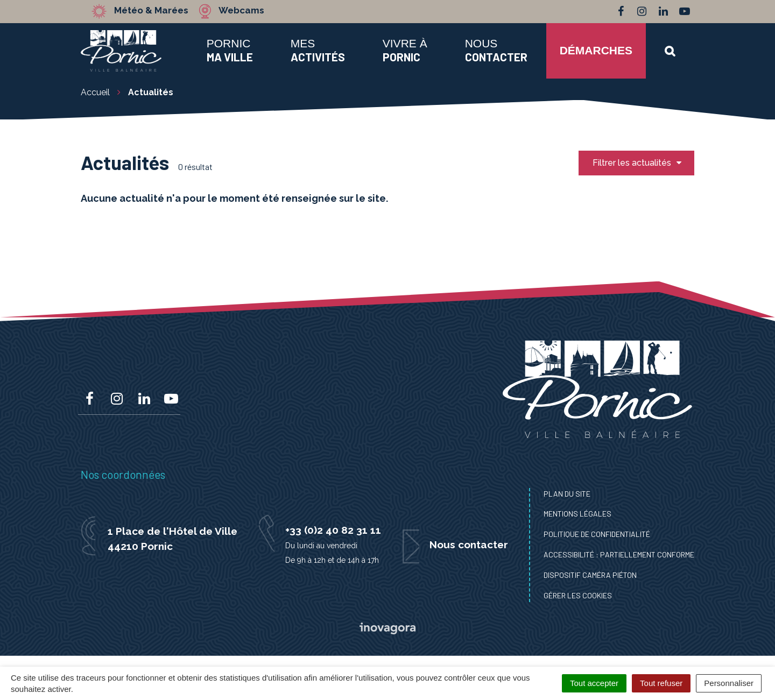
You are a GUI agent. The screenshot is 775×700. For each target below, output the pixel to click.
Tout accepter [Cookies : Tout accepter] (594, 683)
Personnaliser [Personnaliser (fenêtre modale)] (729, 683)
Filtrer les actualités (637, 163)
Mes (318, 50)
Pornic (230, 50)
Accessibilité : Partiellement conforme (619, 554)
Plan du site (567, 494)
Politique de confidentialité (597, 534)
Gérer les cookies (578, 595)
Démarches (596, 50)
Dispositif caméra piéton (590, 575)
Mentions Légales (577, 514)
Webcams (242, 11)
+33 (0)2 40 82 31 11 (333, 530)
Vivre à (405, 50)
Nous (496, 50)
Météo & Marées (152, 11)
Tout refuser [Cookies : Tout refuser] (661, 683)
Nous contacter (469, 545)
